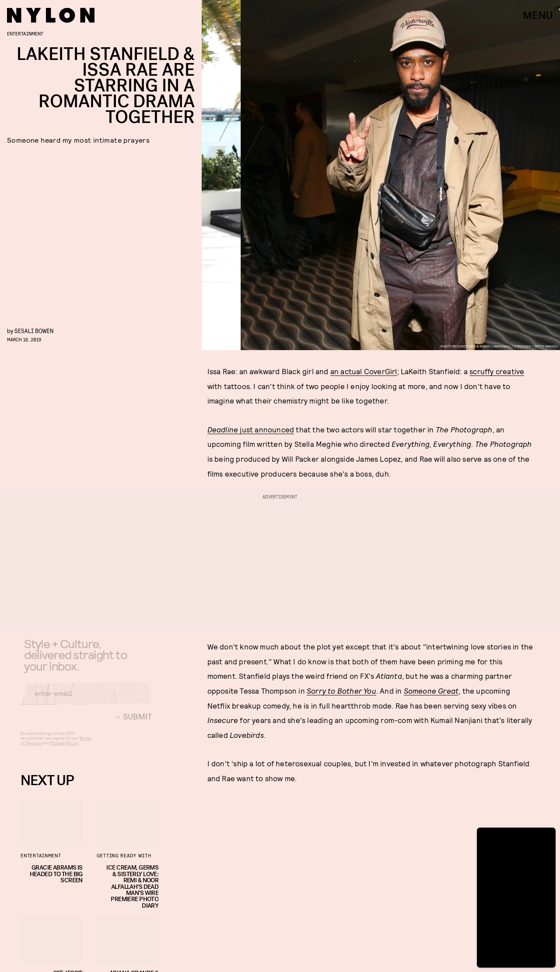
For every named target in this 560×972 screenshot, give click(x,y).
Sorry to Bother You (341, 691)
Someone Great (431, 691)
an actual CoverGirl (364, 371)
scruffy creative (497, 371)
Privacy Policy (65, 749)
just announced (251, 429)
